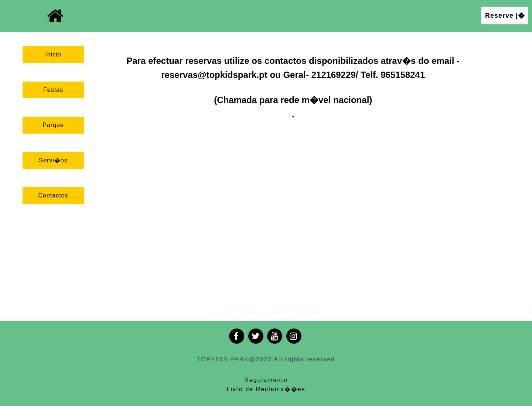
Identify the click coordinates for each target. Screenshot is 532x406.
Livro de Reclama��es (266, 389)
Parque (53, 125)
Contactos (53, 195)
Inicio (53, 54)
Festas (53, 90)
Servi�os (53, 160)
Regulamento (266, 380)
